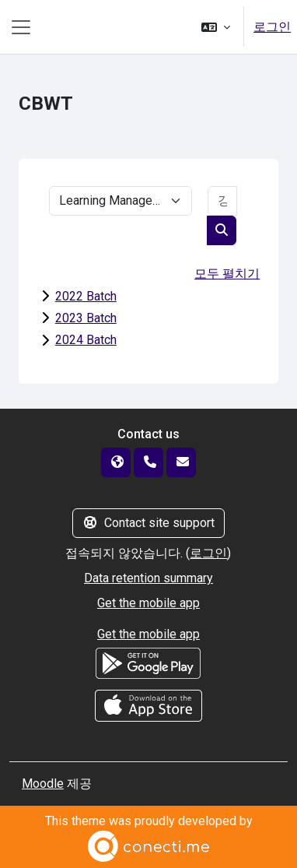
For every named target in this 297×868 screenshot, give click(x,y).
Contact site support (148, 523)
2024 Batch (86, 340)
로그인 (272, 27)
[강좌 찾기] (222, 201)
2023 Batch (86, 318)
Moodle (43, 784)
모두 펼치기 (227, 274)
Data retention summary (148, 578)
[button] (216, 27)
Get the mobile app (148, 603)
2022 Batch (86, 296)
